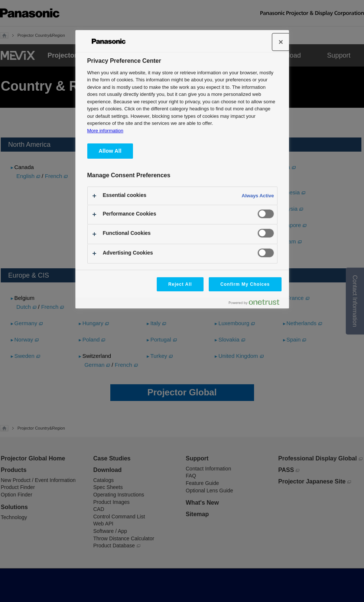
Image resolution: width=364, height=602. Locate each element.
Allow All (110, 151)
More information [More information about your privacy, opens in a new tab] (105, 131)
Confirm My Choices (245, 284)
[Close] (281, 42)
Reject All (180, 284)
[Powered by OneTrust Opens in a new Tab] (257, 304)
